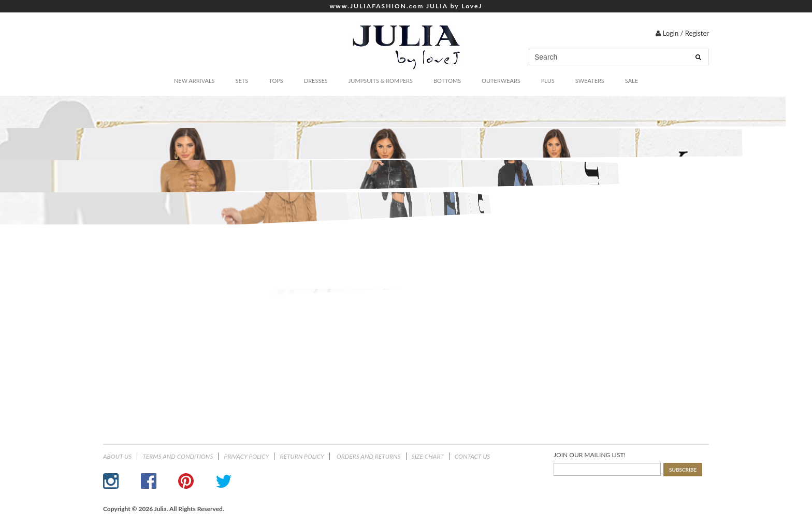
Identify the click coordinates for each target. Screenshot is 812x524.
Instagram (111, 481)
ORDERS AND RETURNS (368, 456)
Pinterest (186, 481)
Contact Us (473, 456)
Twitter (224, 481)
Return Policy (302, 456)
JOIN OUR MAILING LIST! (590, 455)
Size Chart (428, 456)
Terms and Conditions (178, 456)
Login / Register (682, 33)
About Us (117, 456)
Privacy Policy (246, 456)
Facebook (149, 481)
